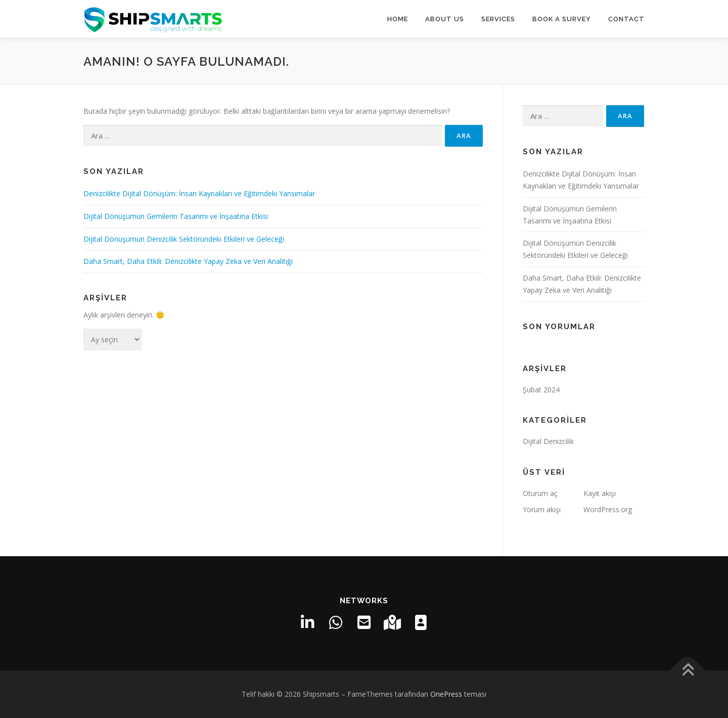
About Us (445, 19)
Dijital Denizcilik (548, 441)
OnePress (446, 694)
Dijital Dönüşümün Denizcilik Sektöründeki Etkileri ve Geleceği (184, 239)
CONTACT (626, 19)
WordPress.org (608, 509)
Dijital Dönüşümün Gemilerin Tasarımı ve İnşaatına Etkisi (176, 216)
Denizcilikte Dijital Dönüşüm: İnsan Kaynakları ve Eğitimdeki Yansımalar (199, 193)
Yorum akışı (542, 509)
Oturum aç (540, 493)
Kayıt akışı (600, 493)
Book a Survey (562, 19)
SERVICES (498, 19)
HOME (398, 19)
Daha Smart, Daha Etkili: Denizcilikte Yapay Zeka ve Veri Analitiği (188, 261)
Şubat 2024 (541, 390)
